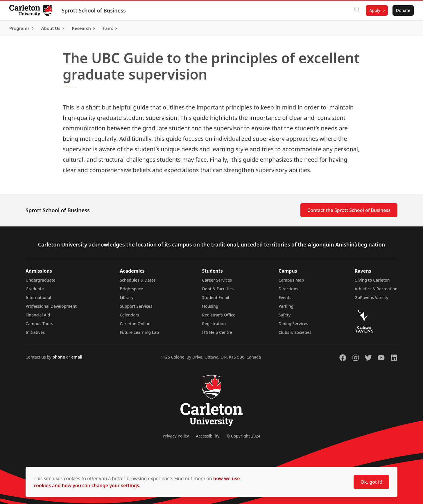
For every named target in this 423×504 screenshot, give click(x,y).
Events (285, 297)
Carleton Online (135, 324)
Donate (403, 10)
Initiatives (35, 332)
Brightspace (131, 289)
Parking (286, 306)
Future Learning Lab (139, 332)
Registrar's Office (219, 315)
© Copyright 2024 (243, 436)
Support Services (136, 306)
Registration (214, 324)
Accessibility (208, 436)
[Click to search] (357, 10)
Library (127, 297)
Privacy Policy (176, 436)
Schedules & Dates (138, 280)
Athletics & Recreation (376, 289)
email (77, 357)
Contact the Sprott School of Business (349, 210)
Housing (210, 306)
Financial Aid (38, 315)
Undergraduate (41, 280)
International (38, 297)
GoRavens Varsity (372, 297)
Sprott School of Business (94, 10)
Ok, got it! (371, 482)
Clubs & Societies (295, 332)
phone (59, 357)
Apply (375, 10)
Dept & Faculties (218, 289)
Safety (285, 315)
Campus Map (291, 280)
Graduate (35, 289)
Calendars (129, 315)
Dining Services (293, 324)
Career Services (217, 280)
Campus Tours (39, 324)
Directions (288, 289)
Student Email (216, 297)
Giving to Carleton (372, 280)
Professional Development (51, 306)
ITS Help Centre (217, 332)
